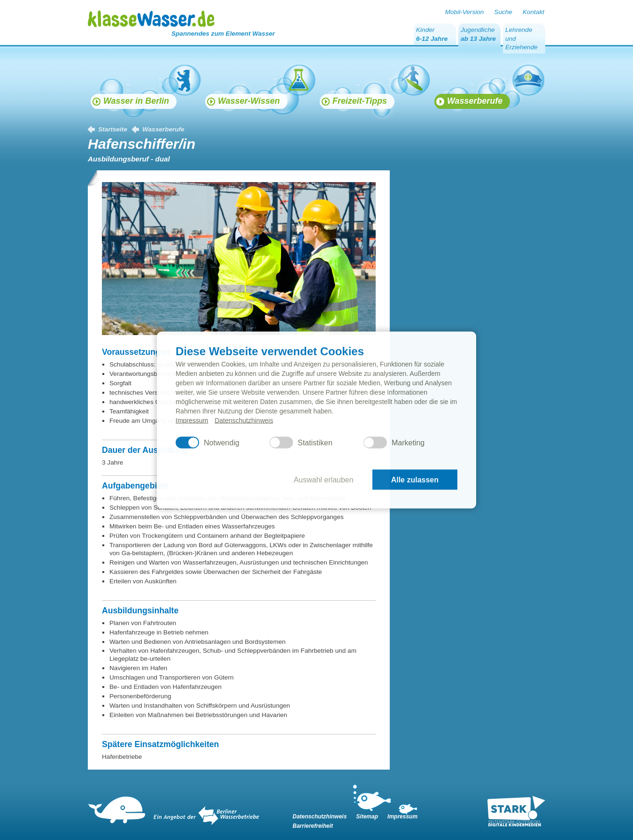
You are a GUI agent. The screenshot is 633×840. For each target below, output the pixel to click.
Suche (503, 12)
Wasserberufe (163, 129)
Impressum (192, 420)
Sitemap (367, 817)
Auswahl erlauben (323, 479)
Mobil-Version (465, 12)
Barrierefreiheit (313, 826)
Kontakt (533, 12)
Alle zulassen (415, 479)
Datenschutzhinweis (244, 420)
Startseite (113, 129)
